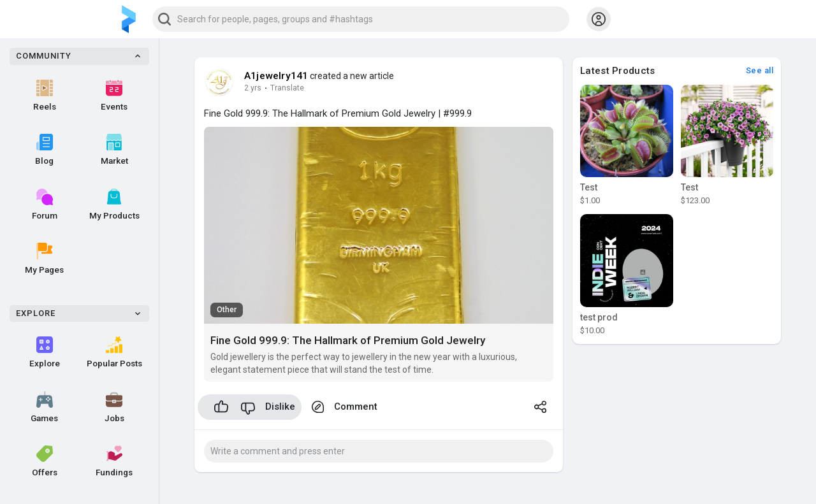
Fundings (114, 461)
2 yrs (253, 88)
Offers (45, 461)
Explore (45, 352)
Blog (44, 150)
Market (114, 150)
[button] (361, 19)
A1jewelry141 (276, 76)
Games (44, 407)
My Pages (44, 259)
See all (760, 70)
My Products (114, 205)
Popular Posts (114, 352)
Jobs (114, 407)
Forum (45, 205)
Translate (287, 88)
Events (114, 96)
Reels (45, 96)
